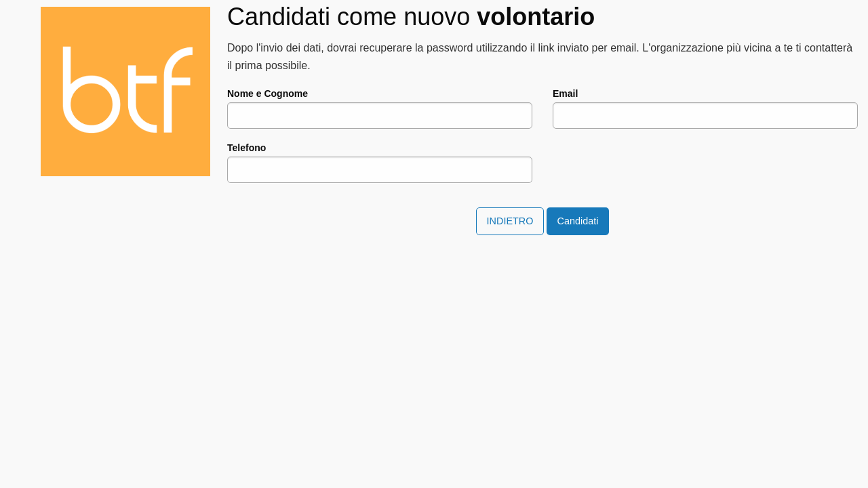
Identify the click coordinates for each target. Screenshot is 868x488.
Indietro (510, 221)
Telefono (246, 148)
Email (565, 94)
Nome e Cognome (268, 94)
